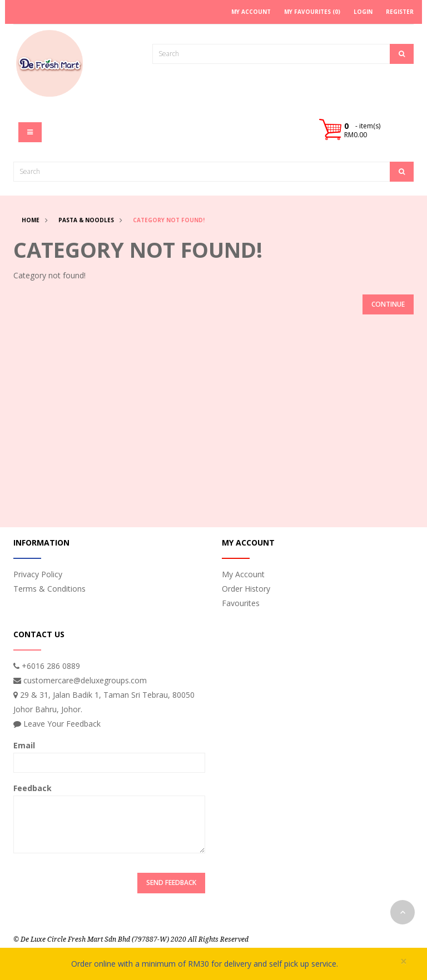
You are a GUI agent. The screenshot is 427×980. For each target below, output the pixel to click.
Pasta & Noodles (86, 220)
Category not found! (169, 220)
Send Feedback (171, 882)
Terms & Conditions (49, 589)
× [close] (404, 961)
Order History (246, 589)
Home (31, 220)
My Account (243, 574)
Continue (388, 304)
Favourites (241, 603)
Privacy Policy (38, 574)
